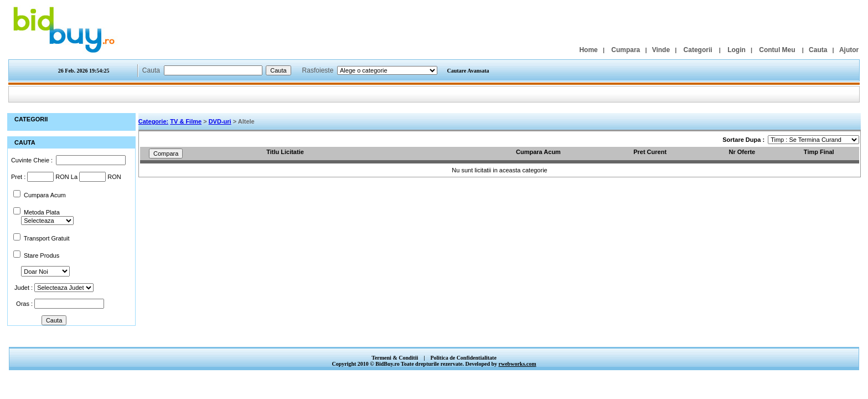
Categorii (698, 50)
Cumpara (626, 50)
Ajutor (849, 50)
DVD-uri (220, 121)
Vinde (661, 50)
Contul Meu (777, 50)
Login (737, 50)
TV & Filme (186, 121)
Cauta (818, 50)
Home (588, 50)
